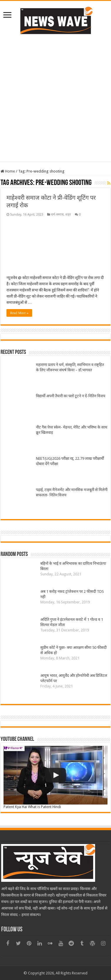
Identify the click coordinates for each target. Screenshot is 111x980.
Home (8, 171)
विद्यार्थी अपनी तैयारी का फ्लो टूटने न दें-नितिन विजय (71, 396)
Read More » (19, 313)
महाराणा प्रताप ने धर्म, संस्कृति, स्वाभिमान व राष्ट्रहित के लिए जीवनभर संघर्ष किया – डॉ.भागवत (70, 367)
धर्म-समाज (57, 215)
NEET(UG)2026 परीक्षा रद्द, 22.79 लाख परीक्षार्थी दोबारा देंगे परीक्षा (70, 461)
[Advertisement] (55, 97)
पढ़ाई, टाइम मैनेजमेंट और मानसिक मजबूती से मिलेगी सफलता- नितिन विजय (72, 492)
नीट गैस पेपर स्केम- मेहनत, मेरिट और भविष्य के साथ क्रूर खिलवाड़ (72, 430)
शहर (68, 215)
